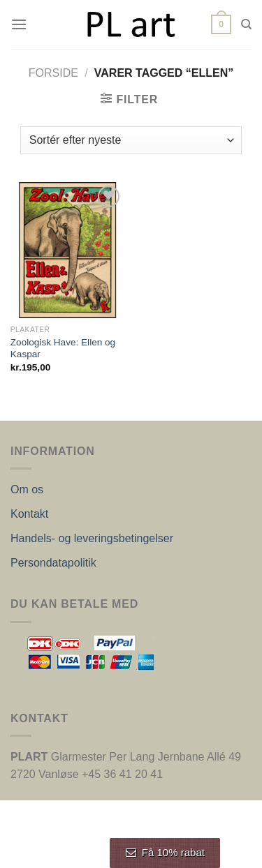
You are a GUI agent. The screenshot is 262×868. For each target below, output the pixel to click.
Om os (27, 489)
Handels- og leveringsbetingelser (92, 538)
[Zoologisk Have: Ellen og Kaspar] (67, 250)
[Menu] (19, 24)
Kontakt (29, 514)
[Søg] (246, 24)
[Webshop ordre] (131, 140)
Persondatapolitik (53, 563)
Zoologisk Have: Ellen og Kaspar (63, 349)
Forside (53, 73)
